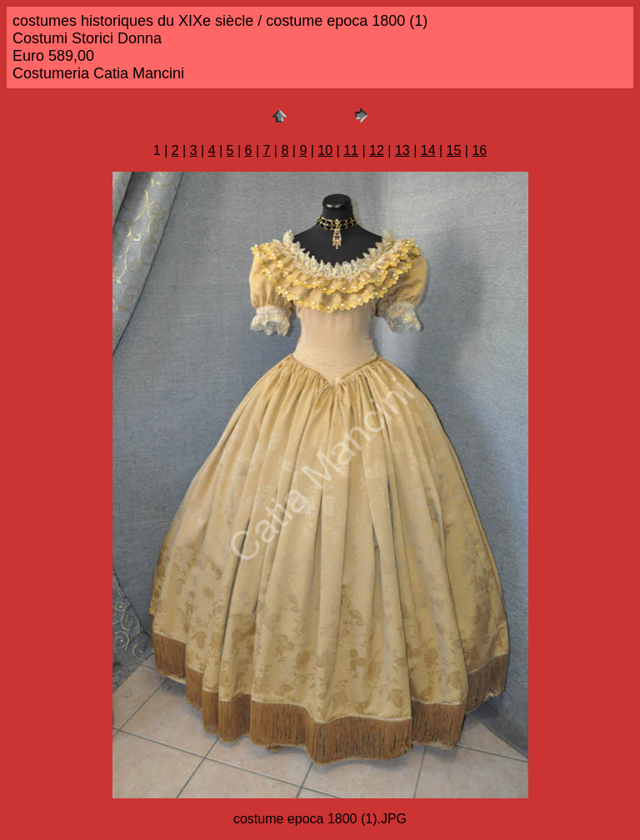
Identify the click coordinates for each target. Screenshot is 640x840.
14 (428, 150)
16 (479, 150)
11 (351, 150)
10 (325, 150)
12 (377, 150)
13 (402, 150)
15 (454, 150)
